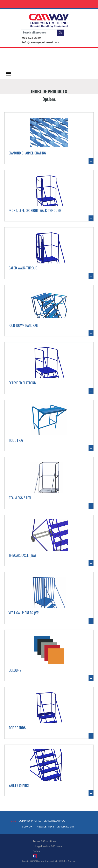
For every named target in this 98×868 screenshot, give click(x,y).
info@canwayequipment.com (41, 42)
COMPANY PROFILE (30, 821)
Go (61, 33)
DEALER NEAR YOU (55, 821)
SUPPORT (28, 826)
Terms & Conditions (44, 841)
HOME (12, 821)
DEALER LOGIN (65, 826)
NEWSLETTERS (45, 826)
